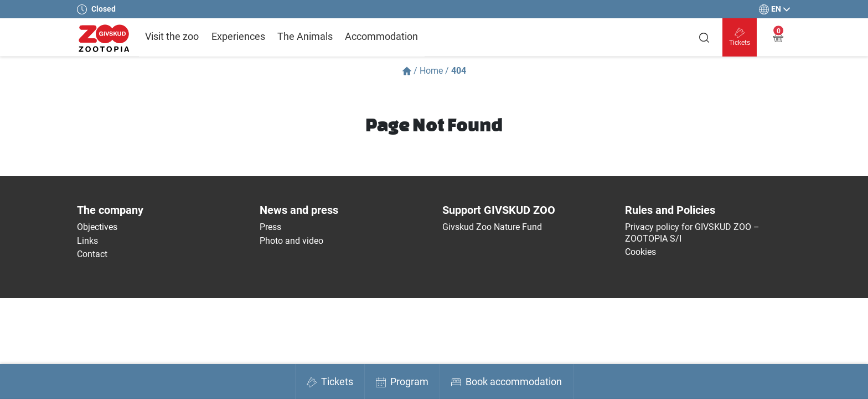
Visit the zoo (172, 36)
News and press (299, 210)
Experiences (238, 36)
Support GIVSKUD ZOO (499, 210)
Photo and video (291, 241)
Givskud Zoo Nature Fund (492, 227)
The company (110, 210)
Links (87, 241)
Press (270, 227)
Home (431, 71)
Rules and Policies (670, 210)
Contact (92, 254)
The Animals (305, 36)
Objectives (97, 227)
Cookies (640, 252)
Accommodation (381, 36)
